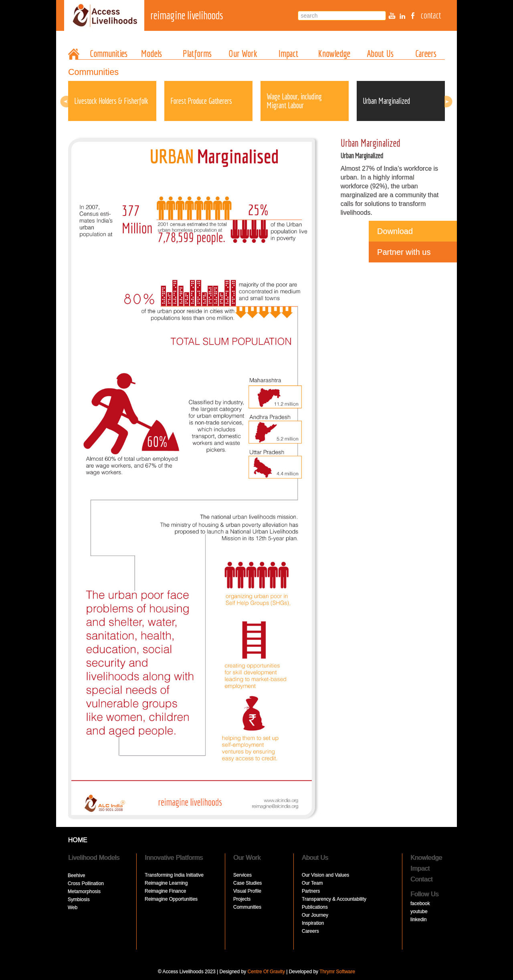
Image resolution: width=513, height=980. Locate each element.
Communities (109, 53)
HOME (78, 840)
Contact (421, 879)
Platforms (197, 53)
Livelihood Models (94, 858)
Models (151, 53)
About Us (380, 53)
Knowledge (334, 53)
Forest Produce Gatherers (201, 101)
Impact (289, 53)
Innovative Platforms (174, 858)
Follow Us (424, 894)
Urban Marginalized (386, 101)
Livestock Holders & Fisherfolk (111, 101)
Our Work (243, 53)
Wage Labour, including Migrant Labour (294, 101)
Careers (426, 53)
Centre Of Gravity (266, 972)
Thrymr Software (337, 972)
